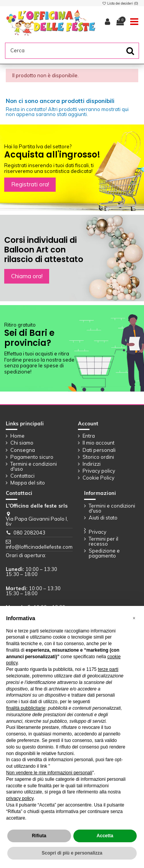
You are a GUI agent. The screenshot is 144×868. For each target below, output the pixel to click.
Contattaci (22, 476)
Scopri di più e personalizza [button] (72, 853)
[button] (134, 618)
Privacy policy (99, 471)
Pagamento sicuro (32, 457)
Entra (89, 436)
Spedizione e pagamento (104, 553)
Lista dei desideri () (120, 3)
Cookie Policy (98, 478)
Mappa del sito (28, 483)
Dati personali (99, 450)
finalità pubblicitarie (26, 708)
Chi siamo (22, 443)
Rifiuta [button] (39, 836)
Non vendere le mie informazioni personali (49, 773)
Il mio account (98, 443)
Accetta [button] (105, 836)
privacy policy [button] (20, 798)
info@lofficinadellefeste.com (39, 547)
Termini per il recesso (103, 541)
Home (17, 436)
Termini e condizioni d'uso (34, 466)
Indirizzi (92, 464)
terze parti (108, 669)
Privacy (98, 532)
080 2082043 (29, 533)
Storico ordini (98, 457)
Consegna (23, 450)
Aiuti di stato (103, 518)
